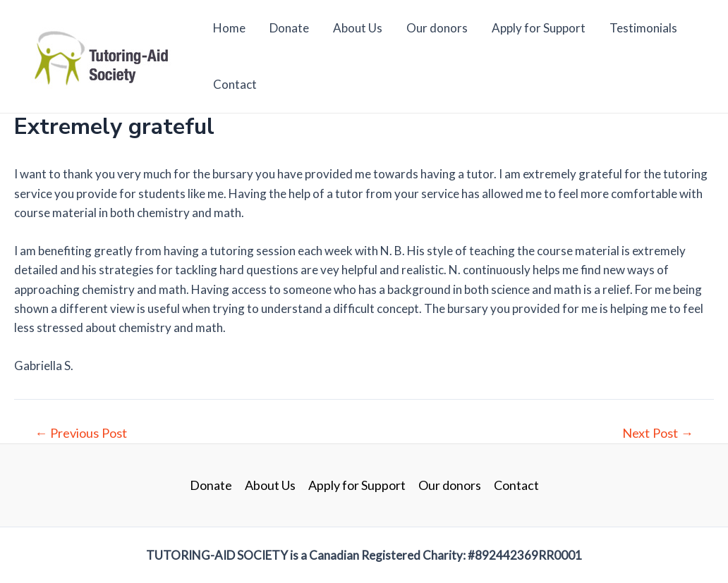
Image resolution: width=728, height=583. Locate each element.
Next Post (658, 433)
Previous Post (81, 433)
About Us (358, 28)
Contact (235, 84)
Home (229, 28)
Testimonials (643, 28)
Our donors (437, 28)
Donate (289, 28)
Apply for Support (539, 28)
